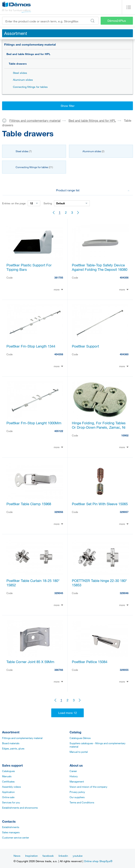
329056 (59, 512)
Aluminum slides (23, 80)
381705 (59, 277)
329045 (59, 593)
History (74, 776)
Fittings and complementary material (30, 44)
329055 (124, 670)
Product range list (93, 190)
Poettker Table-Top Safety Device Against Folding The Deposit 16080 (100, 267)
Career (73, 771)
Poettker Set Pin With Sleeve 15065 (100, 504)
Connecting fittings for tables (30, 87)
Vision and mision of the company (88, 787)
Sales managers (11, 832)
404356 (124, 277)
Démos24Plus (117, 21)
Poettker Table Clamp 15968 (29, 504)
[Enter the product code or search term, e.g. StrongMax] (50, 21)
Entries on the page (14, 203)
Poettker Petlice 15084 (90, 662)
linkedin (63, 856)
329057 (124, 512)
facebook (48, 856)
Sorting (48, 203)
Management (77, 781)
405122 (59, 431)
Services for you (11, 802)
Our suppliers (77, 797)
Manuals (7, 776)
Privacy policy (77, 792)
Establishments (11, 827)
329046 (124, 593)
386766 (59, 670)
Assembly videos (11, 787)
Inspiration (31, 856)
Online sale (8, 797)
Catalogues (8, 771)
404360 (124, 354)
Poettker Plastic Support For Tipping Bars (29, 267)
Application (8, 792)
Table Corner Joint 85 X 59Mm (30, 662)
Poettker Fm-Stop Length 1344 (31, 346)
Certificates (8, 781)
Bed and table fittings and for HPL (28, 54)
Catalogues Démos (80, 738)
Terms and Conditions (82, 802)
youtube (78, 856)
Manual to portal (79, 752)
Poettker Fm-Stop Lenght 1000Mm (34, 423)
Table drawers (18, 64)
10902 (125, 435)
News (17, 856)
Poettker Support (85, 346)
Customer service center (16, 837)
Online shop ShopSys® (98, 861)
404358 (59, 354)
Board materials (11, 743)
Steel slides (20, 73)
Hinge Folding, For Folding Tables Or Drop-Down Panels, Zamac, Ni (99, 425)
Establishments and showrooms (20, 808)
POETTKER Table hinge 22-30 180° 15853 (99, 583)
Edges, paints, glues (13, 748)
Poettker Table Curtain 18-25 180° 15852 (33, 583)
